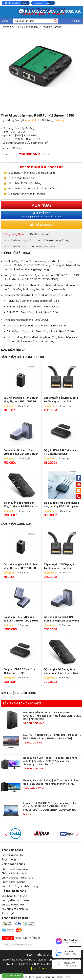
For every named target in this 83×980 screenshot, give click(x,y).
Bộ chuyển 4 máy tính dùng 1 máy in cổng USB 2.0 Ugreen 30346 (61, 506)
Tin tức (76, 21)
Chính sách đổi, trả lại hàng (18, 878)
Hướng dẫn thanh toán (15, 900)
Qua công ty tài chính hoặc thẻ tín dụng (41, 215)
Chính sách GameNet (14, 882)
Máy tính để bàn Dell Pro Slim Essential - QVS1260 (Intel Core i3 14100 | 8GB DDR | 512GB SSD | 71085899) (52, 716)
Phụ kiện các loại (28, 27)
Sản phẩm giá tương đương (53, 240)
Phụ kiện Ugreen (52, 27)
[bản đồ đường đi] (42, 969)
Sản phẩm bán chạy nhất (18, 240)
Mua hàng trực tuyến (14, 896)
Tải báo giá (8, 913)
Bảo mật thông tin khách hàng (20, 886)
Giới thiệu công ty (12, 855)
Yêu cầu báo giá (43, 3)
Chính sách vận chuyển (15, 869)
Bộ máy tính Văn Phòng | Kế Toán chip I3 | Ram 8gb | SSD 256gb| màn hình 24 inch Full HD (51, 782)
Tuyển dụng (9, 859)
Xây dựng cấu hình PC (15, 909)
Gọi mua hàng (12, 976)
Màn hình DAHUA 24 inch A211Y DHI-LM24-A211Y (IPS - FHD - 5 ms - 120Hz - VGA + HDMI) (52, 737)
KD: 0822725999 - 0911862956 (53, 11)
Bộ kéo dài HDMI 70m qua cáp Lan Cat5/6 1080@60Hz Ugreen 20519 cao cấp (21, 621)
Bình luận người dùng (42, 246)
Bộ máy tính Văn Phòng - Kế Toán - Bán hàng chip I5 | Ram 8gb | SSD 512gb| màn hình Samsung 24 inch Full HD (50, 761)
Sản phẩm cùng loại (14, 246)
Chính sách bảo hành (14, 873)
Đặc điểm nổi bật (39, 234)
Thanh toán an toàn (15, 918)
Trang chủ (9, 27)
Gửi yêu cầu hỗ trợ (13, 905)
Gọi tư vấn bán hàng (16, 3)
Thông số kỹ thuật (14, 234)
